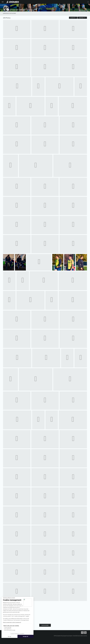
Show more (45, 625)
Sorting (82, 18)
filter (73, 18)
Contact (5, 635)
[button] (4, 636)
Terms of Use (6, 632)
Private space (83, 10)
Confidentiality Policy (9, 633)
